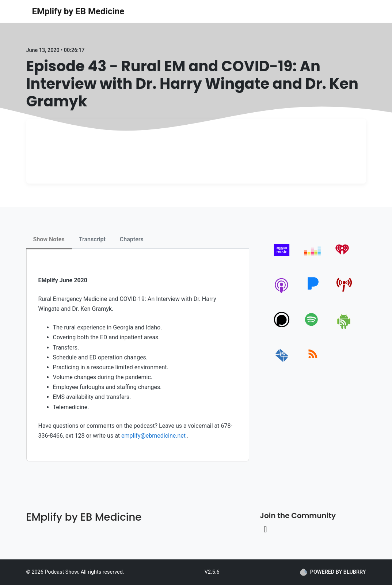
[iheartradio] (344, 258)
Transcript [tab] (92, 239)
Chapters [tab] (132, 239)
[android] (344, 327)
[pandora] (313, 293)
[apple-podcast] (282, 293)
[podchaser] (282, 327)
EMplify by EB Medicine (78, 11)
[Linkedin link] (266, 529)
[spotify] (313, 327)
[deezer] (313, 258)
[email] (282, 362)
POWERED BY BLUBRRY (333, 572)
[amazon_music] (282, 258)
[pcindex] (344, 293)
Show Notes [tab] (49, 239)
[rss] (313, 362)
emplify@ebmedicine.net (153, 436)
